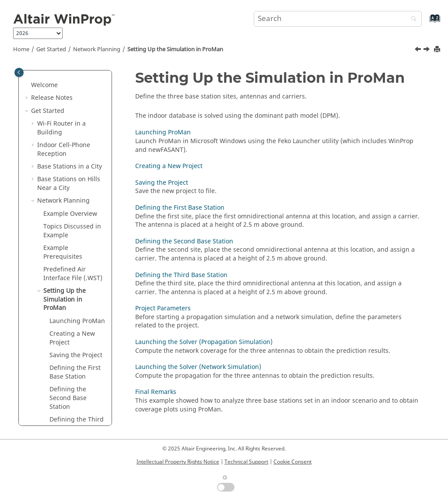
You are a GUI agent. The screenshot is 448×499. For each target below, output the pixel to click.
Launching (77, 222)
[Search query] (338, 19)
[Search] (412, 19)
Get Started (51, 49)
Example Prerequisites (63, 153)
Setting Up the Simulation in (175, 49)
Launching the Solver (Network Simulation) (73, 402)
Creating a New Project (72, 239)
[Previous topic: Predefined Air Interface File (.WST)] (419, 50)
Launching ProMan (163, 132)
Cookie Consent (292, 462)
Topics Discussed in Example (72, 132)
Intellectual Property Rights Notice (178, 462)
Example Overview (70, 114)
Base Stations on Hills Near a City (69, 84)
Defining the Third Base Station (77, 325)
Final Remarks (70, 423)
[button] (34, 80)
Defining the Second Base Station (68, 299)
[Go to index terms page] (425, 23)
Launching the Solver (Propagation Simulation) (71, 367)
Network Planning (97, 49)
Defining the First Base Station (75, 273)
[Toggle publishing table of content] (19, 72)
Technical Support (246, 462)
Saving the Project (76, 256)
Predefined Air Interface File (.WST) (73, 174)
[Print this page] (438, 50)
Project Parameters (77, 342)
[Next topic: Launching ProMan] (427, 50)
